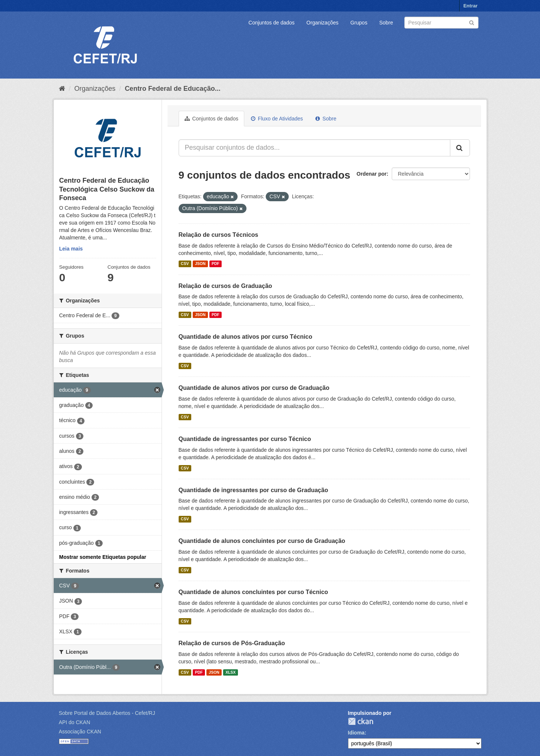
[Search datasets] (441, 23)
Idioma (356, 733)
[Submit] (472, 22)
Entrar (470, 6)
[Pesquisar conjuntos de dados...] (314, 148)
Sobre (386, 23)
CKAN (361, 721)
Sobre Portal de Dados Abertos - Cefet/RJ (107, 713)
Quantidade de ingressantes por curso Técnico (245, 439)
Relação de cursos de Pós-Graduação (232, 643)
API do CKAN (75, 722)
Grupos (359, 23)
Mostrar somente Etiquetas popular (103, 557)
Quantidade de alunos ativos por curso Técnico (246, 337)
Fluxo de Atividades (277, 119)
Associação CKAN (80, 732)
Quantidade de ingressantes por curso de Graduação (254, 490)
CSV (185, 264)
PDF (216, 264)
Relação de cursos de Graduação (226, 286)
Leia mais (71, 249)
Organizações (322, 23)
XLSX (230, 672)
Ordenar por (372, 174)
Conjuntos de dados (271, 23)
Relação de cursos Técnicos (218, 235)
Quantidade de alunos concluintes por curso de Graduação (262, 541)
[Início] (62, 89)
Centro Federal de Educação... (173, 89)
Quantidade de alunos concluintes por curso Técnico (254, 592)
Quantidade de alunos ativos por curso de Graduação (254, 388)
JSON (200, 264)
